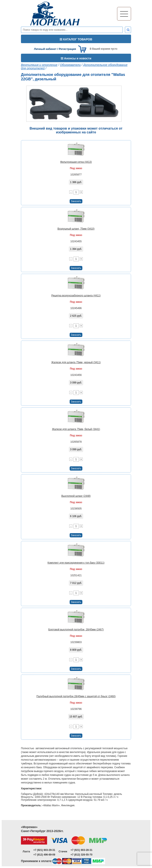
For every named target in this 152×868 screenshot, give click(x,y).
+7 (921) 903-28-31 (81, 850)
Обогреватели (70, 65)
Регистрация (67, 49)
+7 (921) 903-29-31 (44, 850)
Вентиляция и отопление (39, 65)
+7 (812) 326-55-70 (81, 855)
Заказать (76, 201)
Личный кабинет (45, 49)
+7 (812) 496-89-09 (44, 855)
